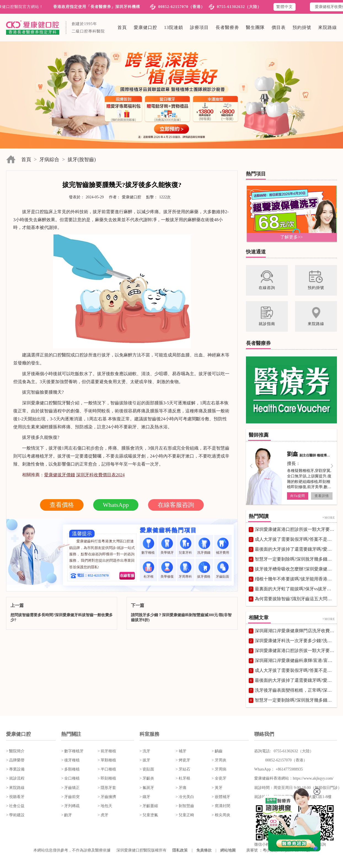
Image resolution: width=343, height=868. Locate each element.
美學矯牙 (167, 546)
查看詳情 (322, 496)
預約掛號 (302, 27)
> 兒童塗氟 (149, 815)
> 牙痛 (181, 788)
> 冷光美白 (185, 797)
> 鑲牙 (145, 797)
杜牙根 (148, 570)
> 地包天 (105, 806)
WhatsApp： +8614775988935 (278, 769)
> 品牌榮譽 (15, 760)
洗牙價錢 (204, 546)
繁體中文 (285, 7)
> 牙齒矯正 (70, 788)
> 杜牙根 (183, 778)
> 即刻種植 (107, 778)
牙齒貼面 (223, 570)
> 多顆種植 (70, 769)
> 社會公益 (15, 806)
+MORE (329, 517)
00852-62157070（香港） (182, 7)
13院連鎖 (174, 27)
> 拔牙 (145, 760)
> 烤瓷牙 (183, 760)
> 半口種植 (107, 769)
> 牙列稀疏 (70, 806)
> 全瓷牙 (219, 778)
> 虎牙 (103, 815)
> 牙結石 (183, 769)
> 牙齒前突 (70, 797)
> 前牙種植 (107, 751)
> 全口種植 (70, 778)
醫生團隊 (255, 27)
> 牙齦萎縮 (149, 806)
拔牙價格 (204, 570)
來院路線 (328, 27)
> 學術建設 (15, 815)
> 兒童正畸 (185, 815)
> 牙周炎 (219, 760)
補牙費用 (223, 546)
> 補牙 (181, 751)
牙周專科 (186, 570)
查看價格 (62, 505)
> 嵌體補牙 (221, 797)
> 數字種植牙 (72, 751)
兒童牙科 (186, 546)
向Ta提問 (298, 496)
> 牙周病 (219, 769)
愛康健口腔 (145, 27)
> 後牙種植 (70, 760)
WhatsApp (116, 505)
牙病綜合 (49, 159)
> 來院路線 (15, 788)
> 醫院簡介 (15, 751)
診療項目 (199, 27)
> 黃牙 (217, 788)
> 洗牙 (145, 751)
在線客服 (127, 576)
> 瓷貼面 (147, 769)
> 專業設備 (15, 769)
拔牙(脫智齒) (82, 159)
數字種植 (148, 546)
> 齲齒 (217, 751)
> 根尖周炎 (221, 815)
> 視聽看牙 (15, 797)
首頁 (122, 27)
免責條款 (204, 850)
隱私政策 (180, 850)
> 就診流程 (15, 778)
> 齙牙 (67, 815)
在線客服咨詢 (176, 505)
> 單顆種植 (107, 760)
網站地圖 (228, 850)
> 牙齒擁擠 (107, 797)
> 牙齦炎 (147, 778)
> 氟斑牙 (147, 788)
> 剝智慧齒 (185, 806)
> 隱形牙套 (107, 788)
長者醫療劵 (227, 27)
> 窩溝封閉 (221, 806)
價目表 (279, 27)
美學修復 (167, 570)
